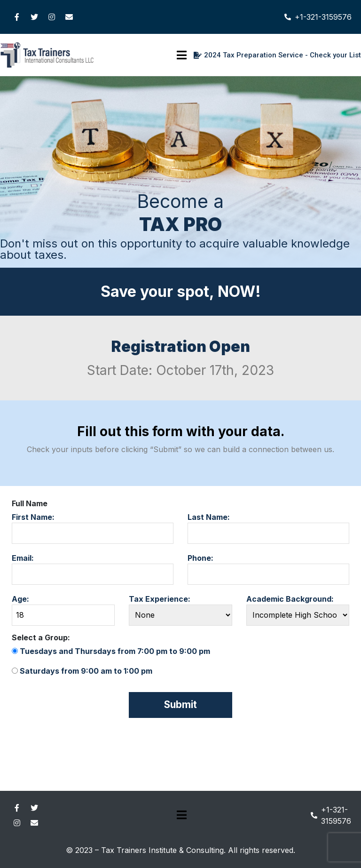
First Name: (93, 528)
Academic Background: (298, 610)
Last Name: (268, 528)
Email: (93, 569)
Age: (63, 610)
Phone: (268, 569)
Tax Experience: (180, 610)
